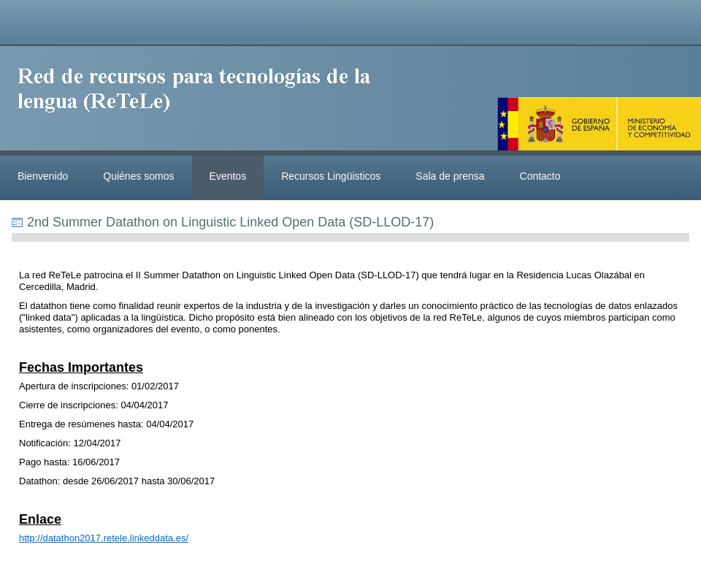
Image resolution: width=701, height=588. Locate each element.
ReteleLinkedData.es (201, 101)
